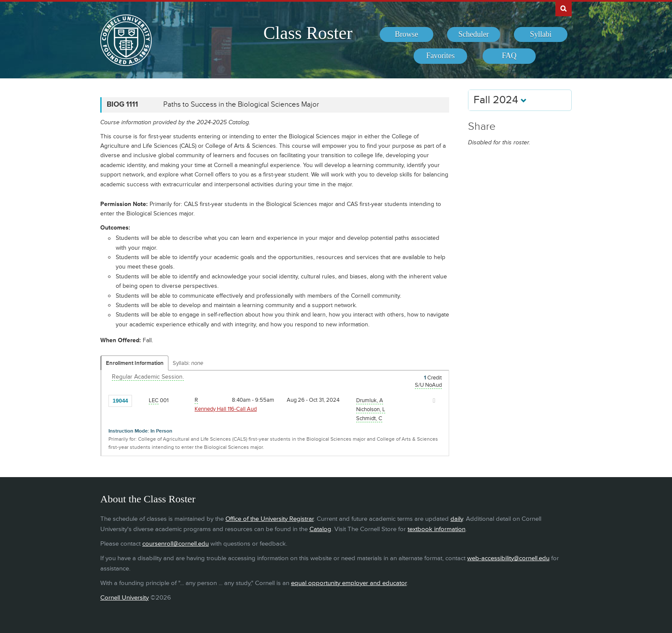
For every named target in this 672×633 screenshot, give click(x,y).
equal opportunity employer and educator (349, 583)
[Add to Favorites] (141, 400)
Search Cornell (564, 8)
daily (457, 519)
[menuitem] (406, 35)
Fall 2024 (500, 100)
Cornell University (124, 598)
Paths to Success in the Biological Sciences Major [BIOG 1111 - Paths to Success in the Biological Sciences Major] (241, 105)
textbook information (436, 529)
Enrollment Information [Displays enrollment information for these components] (135, 363)
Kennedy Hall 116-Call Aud (226, 409)
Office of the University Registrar (270, 519)
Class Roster (308, 33)
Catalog (320, 529)
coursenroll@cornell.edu (175, 544)
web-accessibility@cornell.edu (508, 558)
